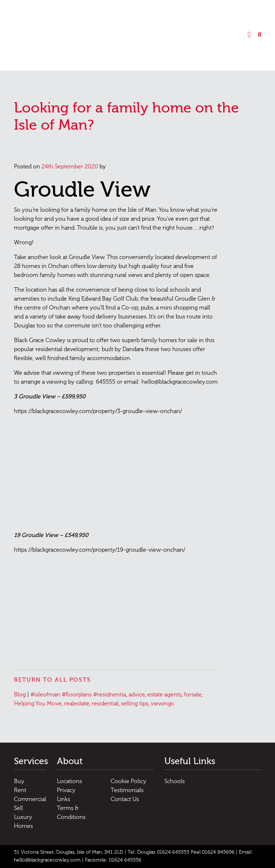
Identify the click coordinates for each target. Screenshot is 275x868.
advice (137, 695)
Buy (19, 781)
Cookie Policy (129, 781)
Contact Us (125, 799)
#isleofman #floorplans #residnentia (78, 695)
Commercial (30, 799)
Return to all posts (52, 680)
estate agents (165, 695)
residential (105, 704)
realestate (77, 704)
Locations (69, 781)
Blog (20, 695)
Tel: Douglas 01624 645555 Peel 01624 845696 (181, 852)
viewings (162, 704)
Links (64, 799)
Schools (175, 781)
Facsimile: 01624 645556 (113, 860)
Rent (20, 790)
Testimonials (127, 790)
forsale (193, 695)
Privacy (66, 790)
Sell (18, 808)
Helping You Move (38, 704)
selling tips (135, 704)
